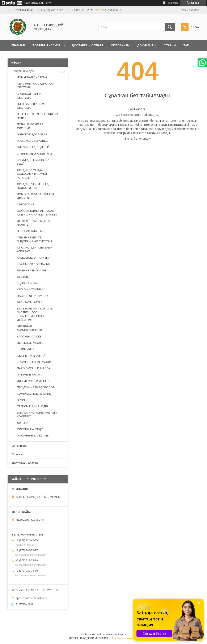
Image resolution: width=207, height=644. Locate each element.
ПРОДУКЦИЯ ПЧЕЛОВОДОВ (36, 387)
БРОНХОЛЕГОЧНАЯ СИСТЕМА (30, 96)
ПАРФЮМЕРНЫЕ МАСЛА (34, 368)
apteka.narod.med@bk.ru (31, 598)
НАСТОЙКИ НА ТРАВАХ (33, 296)
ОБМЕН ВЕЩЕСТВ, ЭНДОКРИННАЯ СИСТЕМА (35, 239)
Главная (18, 45)
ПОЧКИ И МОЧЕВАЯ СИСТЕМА (30, 126)
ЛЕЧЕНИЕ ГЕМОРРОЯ (31, 270)
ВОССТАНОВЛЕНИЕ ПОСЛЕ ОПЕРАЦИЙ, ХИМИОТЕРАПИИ (37, 213)
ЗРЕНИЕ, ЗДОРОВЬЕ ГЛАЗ (35, 154)
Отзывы (17, 454)
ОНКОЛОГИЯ (26, 204)
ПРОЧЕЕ (23, 400)
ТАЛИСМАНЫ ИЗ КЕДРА (33, 406)
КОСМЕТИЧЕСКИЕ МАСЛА (34, 362)
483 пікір (173, 3)
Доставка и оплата (87, 45)
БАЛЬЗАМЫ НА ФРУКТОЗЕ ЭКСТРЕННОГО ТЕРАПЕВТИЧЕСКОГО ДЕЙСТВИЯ (35, 314)
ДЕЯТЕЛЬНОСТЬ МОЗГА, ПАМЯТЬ (34, 223)
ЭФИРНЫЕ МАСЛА (29, 375)
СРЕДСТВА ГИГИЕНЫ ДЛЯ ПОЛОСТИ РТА (35, 186)
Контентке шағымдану (125, 638)
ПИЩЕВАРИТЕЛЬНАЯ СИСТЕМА (31, 106)
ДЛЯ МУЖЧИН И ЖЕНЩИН (34, 381)
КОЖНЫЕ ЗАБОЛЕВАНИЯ (34, 264)
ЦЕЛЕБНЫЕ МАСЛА (30, 343)
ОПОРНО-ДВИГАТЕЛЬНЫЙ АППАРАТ (35, 249)
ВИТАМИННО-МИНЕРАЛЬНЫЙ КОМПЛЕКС (37, 415)
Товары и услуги (46, 45)
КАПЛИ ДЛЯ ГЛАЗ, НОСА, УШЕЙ (33, 162)
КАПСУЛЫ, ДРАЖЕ (29, 337)
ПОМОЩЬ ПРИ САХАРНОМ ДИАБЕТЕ (35, 196)
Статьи (170, 45)
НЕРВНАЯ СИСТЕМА (31, 231)
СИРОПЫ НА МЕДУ (30, 429)
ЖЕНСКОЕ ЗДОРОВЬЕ (32, 134)
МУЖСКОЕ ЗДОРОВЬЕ (32, 141)
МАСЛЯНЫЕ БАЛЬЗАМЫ (33, 436)
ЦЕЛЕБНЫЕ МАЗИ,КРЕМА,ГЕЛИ (29, 328)
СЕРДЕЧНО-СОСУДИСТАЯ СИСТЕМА (35, 85)
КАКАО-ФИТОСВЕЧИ (31, 289)
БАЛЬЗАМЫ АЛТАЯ (30, 302)
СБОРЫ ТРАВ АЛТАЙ (31, 356)
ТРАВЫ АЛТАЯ (27, 349)
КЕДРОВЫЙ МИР (28, 283)
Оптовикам (120, 45)
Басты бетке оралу (138, 139)
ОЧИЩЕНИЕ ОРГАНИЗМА (34, 258)
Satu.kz (122, 635)
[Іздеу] (170, 27)
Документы (147, 45)
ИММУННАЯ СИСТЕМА (32, 77)
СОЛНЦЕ (23, 277)
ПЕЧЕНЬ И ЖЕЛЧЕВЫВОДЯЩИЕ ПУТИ (38, 116)
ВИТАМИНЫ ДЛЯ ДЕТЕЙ (33, 147)
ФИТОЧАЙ (24, 423)
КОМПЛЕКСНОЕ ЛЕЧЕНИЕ (34, 394)
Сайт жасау (31, 3)
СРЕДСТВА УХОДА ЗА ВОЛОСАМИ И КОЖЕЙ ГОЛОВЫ (32, 174)
